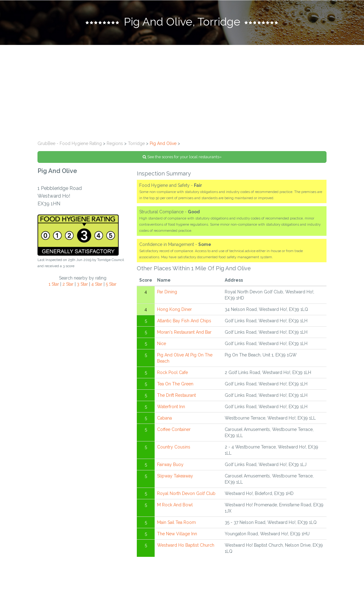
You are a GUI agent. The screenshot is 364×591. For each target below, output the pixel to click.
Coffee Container (174, 429)
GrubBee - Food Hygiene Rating (70, 143)
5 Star (111, 284)
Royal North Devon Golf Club (186, 493)
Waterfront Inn (171, 407)
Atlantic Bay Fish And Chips (184, 321)
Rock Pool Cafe (172, 372)
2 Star (68, 284)
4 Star (97, 284)
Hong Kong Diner (174, 309)
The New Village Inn (177, 534)
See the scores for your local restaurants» (182, 157)
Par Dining (167, 292)
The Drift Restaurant (176, 395)
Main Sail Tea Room (176, 522)
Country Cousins (174, 447)
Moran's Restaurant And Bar (184, 332)
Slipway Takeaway (175, 476)
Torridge (136, 143)
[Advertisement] (182, 91)
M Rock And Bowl (175, 505)
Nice (162, 344)
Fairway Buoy (170, 464)
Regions (115, 143)
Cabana (164, 418)
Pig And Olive (163, 143)
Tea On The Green (175, 384)
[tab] (182, 22)
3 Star (82, 284)
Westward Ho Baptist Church (186, 545)
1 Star (54, 284)
